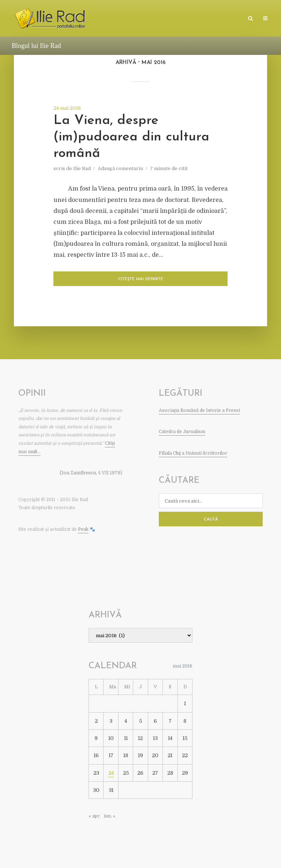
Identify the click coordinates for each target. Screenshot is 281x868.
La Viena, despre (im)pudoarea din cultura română (131, 137)
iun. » (110, 816)
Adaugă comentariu (120, 168)
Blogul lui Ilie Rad (36, 46)
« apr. (95, 816)
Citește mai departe (141, 279)
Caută (211, 520)
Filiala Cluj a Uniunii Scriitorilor (193, 453)
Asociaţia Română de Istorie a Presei (199, 410)
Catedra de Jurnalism (182, 432)
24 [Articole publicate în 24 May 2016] (111, 773)
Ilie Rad (82, 168)
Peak (83, 529)
